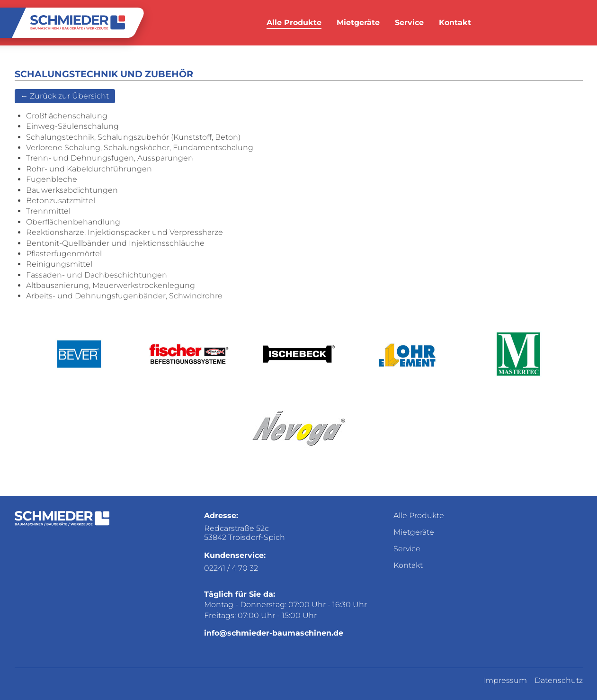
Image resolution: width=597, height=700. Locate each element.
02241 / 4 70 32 (231, 568)
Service (409, 22)
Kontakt (455, 22)
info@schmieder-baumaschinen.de (274, 633)
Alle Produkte (294, 22)
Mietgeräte (358, 22)
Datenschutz (559, 680)
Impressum (505, 680)
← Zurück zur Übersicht (65, 96)
